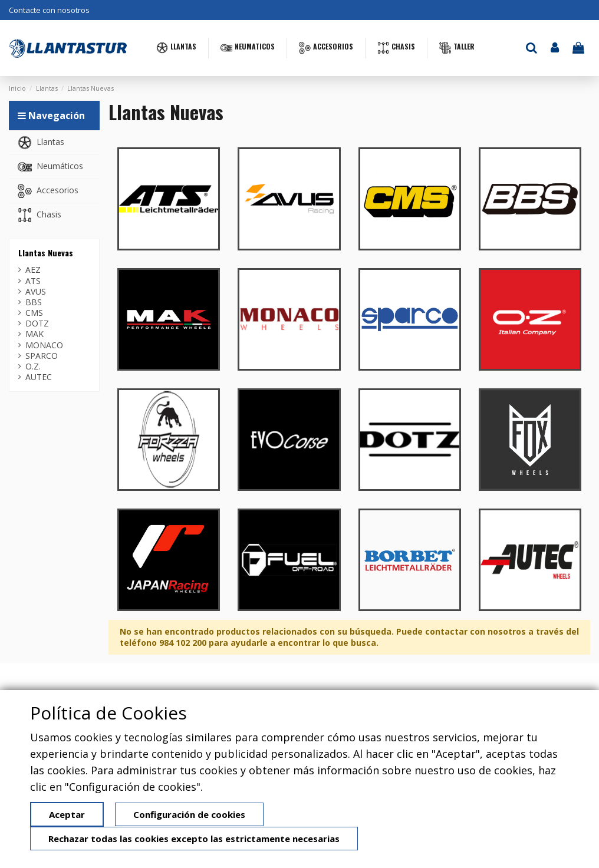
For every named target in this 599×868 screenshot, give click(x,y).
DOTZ (37, 324)
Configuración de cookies (189, 814)
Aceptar (67, 814)
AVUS (36, 292)
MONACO (44, 345)
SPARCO (42, 356)
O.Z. (33, 367)
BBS (34, 302)
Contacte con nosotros (49, 10)
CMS (34, 313)
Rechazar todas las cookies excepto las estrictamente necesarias (194, 839)
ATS (33, 281)
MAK (34, 334)
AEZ (33, 270)
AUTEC (39, 377)
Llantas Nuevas (46, 253)
